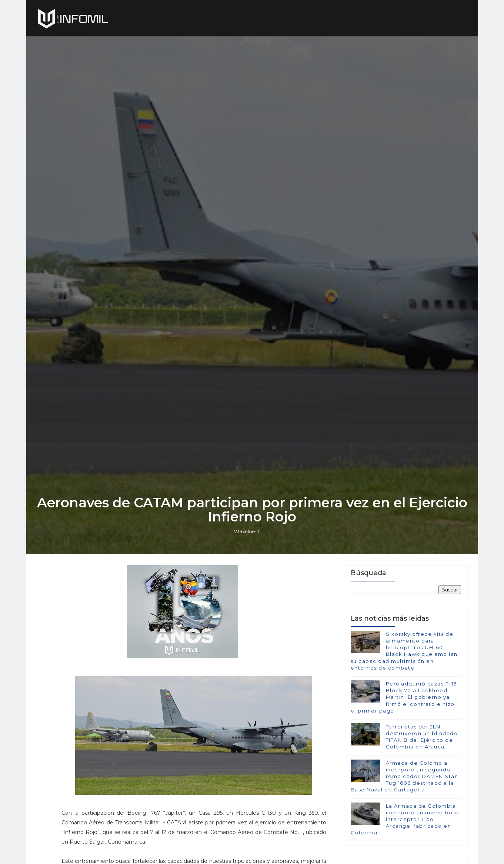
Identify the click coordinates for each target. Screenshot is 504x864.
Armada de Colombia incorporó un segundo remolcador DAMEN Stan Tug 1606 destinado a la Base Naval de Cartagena (405, 776)
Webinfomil (246, 532)
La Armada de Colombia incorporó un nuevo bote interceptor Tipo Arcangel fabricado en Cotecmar (405, 819)
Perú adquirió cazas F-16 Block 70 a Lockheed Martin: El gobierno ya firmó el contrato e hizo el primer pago (404, 697)
